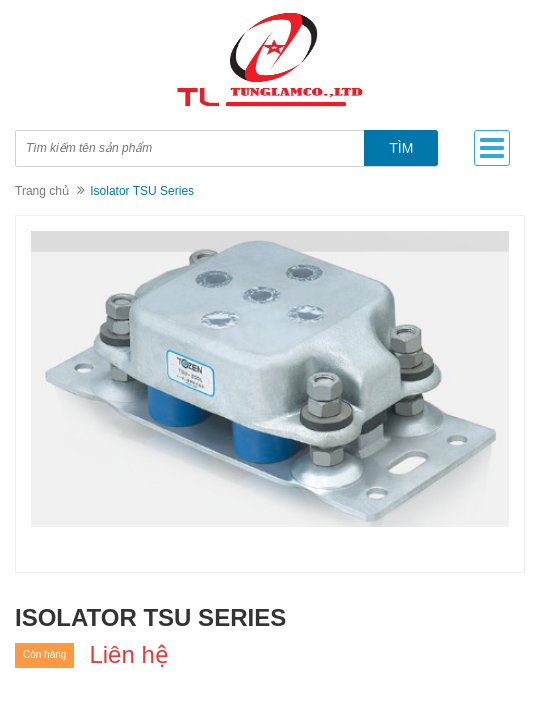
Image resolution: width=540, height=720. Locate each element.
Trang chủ (42, 191)
